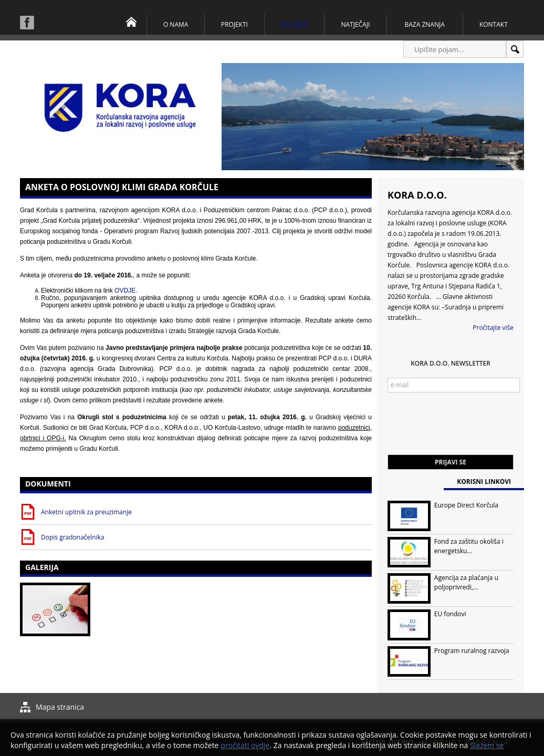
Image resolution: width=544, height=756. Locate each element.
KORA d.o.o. (417, 195)
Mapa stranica (60, 707)
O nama (176, 24)
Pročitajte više (493, 328)
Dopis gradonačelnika (73, 537)
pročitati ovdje (245, 745)
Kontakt (494, 24)
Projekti (234, 24)
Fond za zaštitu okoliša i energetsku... (469, 546)
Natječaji (355, 24)
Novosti (294, 24)
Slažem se (487, 745)
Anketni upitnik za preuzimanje (86, 512)
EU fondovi (450, 614)
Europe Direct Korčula (466, 505)
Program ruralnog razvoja (472, 651)
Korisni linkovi (484, 481)
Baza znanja (425, 24)
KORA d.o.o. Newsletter (451, 363)
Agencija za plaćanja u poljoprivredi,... (466, 582)
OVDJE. (126, 291)
